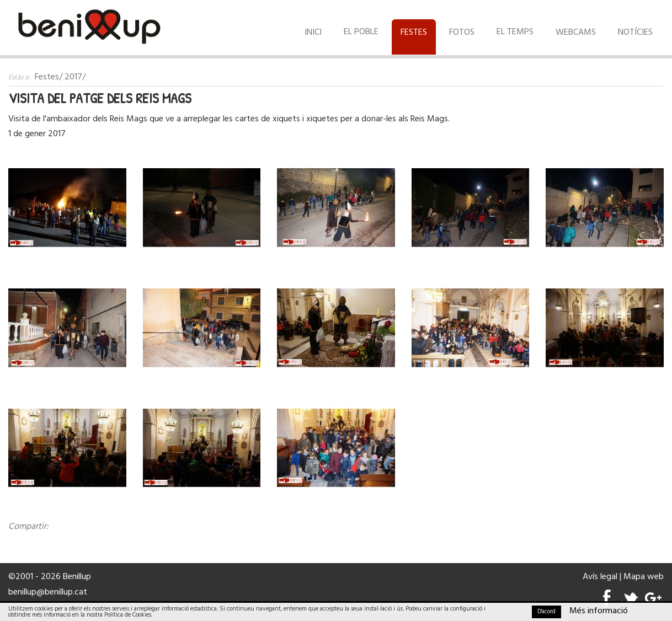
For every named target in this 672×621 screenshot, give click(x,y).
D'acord (546, 612)
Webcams (576, 33)
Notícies (635, 33)
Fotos (462, 33)
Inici (313, 33)
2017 (73, 77)
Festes (414, 33)
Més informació (599, 611)
